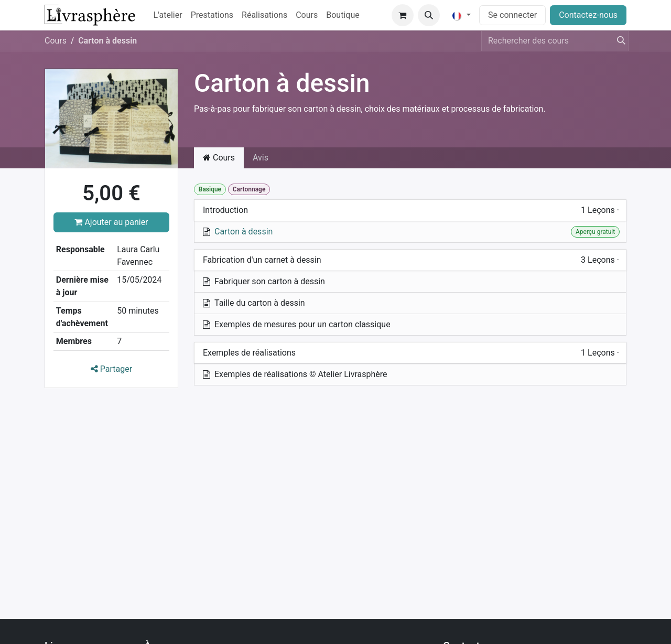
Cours (56, 41)
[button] (429, 15)
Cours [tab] (219, 158)
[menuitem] (168, 15)
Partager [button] (111, 369)
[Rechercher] (618, 41)
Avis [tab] (261, 158)
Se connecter (512, 15)
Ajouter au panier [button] (111, 222)
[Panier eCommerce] (403, 15)
